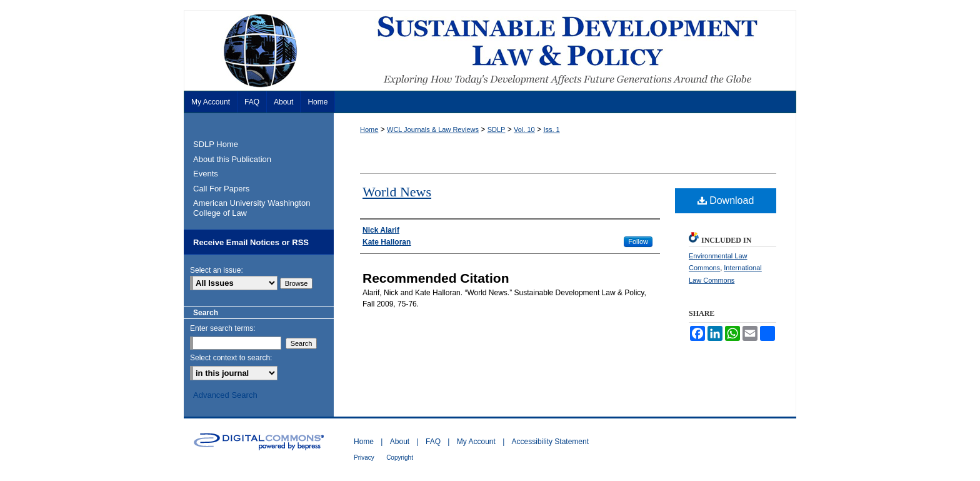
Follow (638, 241)
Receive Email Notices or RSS (251, 242)
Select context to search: (231, 358)
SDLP (497, 129)
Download (726, 200)
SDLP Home (216, 144)
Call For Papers (221, 189)
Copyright (400, 458)
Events (206, 174)
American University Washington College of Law (252, 208)
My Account (476, 442)
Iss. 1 (551, 129)
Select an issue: (217, 270)
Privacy (364, 458)
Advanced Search (225, 395)
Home (369, 129)
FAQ (433, 442)
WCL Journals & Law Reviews (433, 129)
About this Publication (232, 159)
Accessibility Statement (550, 442)
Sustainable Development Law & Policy (490, 50)
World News (397, 192)
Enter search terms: (223, 328)
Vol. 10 (524, 129)
